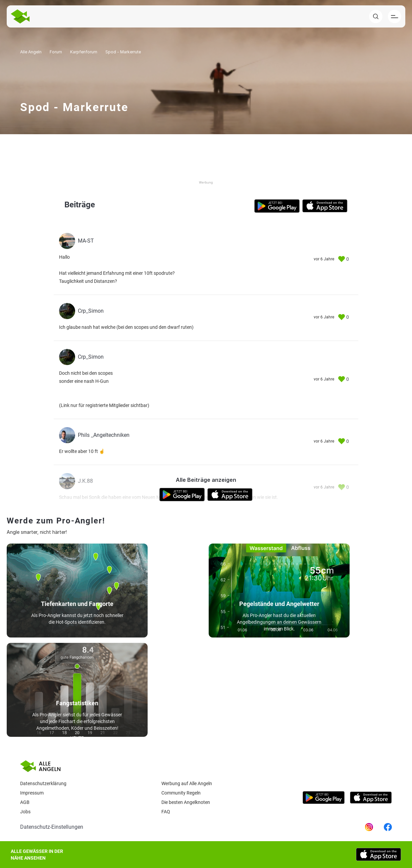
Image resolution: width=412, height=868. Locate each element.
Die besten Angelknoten (186, 802)
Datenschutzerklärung (43, 783)
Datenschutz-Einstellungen (52, 827)
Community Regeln (181, 793)
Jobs (25, 812)
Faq (166, 812)
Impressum (32, 793)
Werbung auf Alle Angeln (187, 783)
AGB (25, 802)
